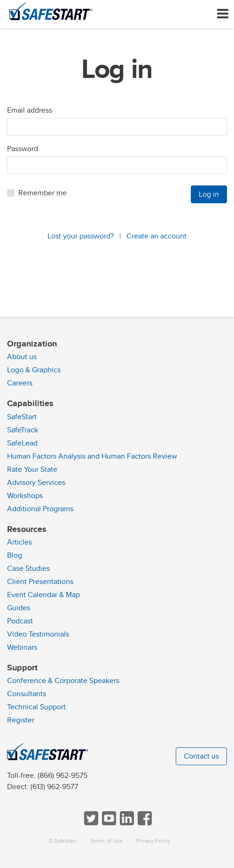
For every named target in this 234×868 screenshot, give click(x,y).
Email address (30, 110)
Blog (15, 555)
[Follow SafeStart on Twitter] (90, 823)
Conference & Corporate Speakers (63, 681)
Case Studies (28, 568)
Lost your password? (81, 236)
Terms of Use (106, 841)
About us (22, 357)
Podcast (20, 621)
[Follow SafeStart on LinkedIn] (126, 823)
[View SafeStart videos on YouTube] (108, 823)
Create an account (156, 236)
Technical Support (36, 707)
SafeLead (22, 443)
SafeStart (22, 417)
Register (21, 720)
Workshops (25, 496)
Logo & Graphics (34, 370)
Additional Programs (40, 509)
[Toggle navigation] (223, 14)
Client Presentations (40, 582)
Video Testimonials (38, 634)
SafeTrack (23, 430)
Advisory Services (36, 483)
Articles (19, 542)
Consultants (27, 694)
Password (23, 149)
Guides (19, 608)
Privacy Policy (153, 841)
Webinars (22, 647)
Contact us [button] (201, 756)
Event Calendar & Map (43, 595)
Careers (20, 383)
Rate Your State (32, 469)
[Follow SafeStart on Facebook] (144, 823)
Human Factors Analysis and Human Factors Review (92, 456)
